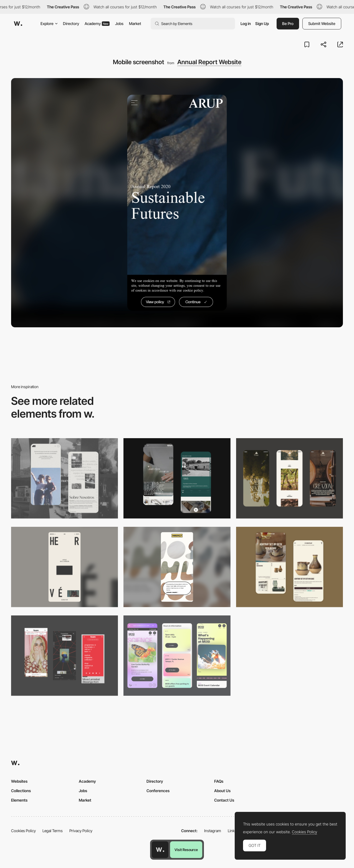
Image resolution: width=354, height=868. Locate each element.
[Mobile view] (65, 656)
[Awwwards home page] (160, 850)
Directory (71, 23)
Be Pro (288, 23)
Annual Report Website (209, 62)
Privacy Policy (81, 831)
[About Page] (177, 478)
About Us (222, 791)
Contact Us (224, 800)
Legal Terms (53, 831)
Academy (97, 23)
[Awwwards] (18, 24)
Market (135, 23)
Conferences (158, 791)
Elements (19, 800)
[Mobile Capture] (289, 567)
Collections (21, 791)
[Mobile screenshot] (65, 478)
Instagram (213, 831)
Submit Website (322, 23)
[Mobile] (289, 478)
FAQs (219, 781)
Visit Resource (186, 850)
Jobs (119, 23)
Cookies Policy (23, 831)
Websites (19, 781)
